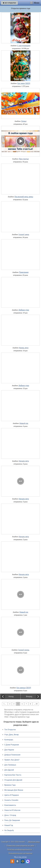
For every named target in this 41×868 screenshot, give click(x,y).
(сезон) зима (24, 234)
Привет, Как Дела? (12, 760)
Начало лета (24, 461)
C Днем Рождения (12, 745)
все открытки (9, 3)
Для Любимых (10, 765)
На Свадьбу (9, 830)
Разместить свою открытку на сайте (21, 845)
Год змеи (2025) (24, 83)
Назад (11, 696)
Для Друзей (9, 770)
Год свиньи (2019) (24, 688)
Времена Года (10, 785)
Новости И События (12, 810)
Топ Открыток (10, 730)
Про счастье (24, 159)
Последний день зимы (24, 197)
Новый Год (9, 825)
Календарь (9, 740)
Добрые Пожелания (12, 755)
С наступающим (24, 46)
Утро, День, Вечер (11, 735)
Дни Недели (9, 750)
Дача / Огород (10, 815)
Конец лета (24, 348)
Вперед (29, 696)
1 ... (5, 704)
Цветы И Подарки (12, 795)
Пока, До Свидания (12, 820)
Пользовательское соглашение (20, 853)
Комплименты (10, 805)
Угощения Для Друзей (13, 780)
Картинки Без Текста (13, 775)
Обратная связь (34, 842)
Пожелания (24, 272)
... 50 (36, 704)
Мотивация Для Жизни (14, 790)
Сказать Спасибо (11, 800)
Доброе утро (24, 310)
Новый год (24, 423)
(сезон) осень (24, 650)
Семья (24, 121)
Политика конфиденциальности (20, 849)
